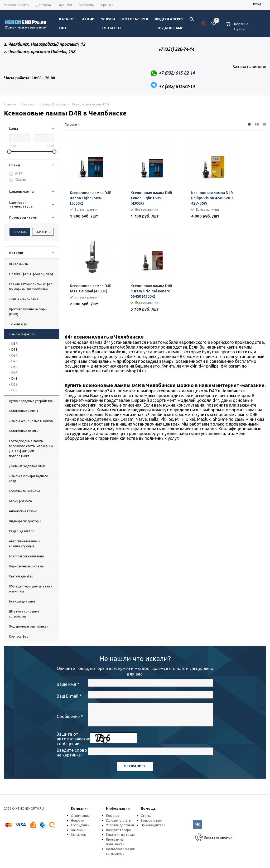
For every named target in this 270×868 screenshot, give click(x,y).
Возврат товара (118, 830)
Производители (153, 825)
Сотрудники (80, 825)
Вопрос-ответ (152, 820)
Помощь (148, 808)
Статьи (146, 816)
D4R (15, 373)
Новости (78, 820)
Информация (118, 808)
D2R (15, 355)
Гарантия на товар (120, 835)
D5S (14, 384)
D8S (14, 390)
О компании (80, 816)
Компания (80, 808)
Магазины (79, 835)
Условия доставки (120, 825)
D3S (14, 367)
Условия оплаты (119, 820)
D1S (14, 349)
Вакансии (78, 830)
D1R (15, 344)
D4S (14, 378)
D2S (14, 361)
